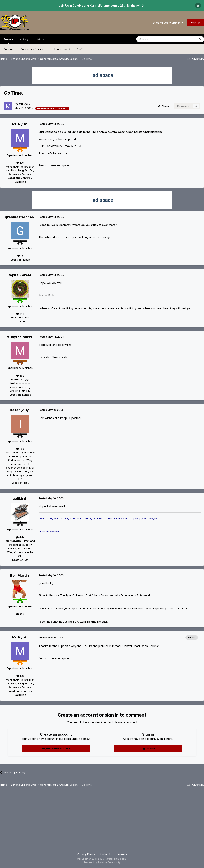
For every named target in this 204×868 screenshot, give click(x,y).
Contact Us (106, 854)
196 (20, 163)
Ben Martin (19, 575)
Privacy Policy (86, 854)
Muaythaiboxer (19, 337)
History (40, 39)
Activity (24, 39)
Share (164, 106)
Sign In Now (148, 748)
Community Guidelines (34, 49)
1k (20, 256)
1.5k (20, 449)
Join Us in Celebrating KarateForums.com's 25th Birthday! (99, 6)
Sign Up (195, 22)
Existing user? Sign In (168, 23)
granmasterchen (19, 217)
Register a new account (56, 748)
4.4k (20, 537)
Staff (80, 49)
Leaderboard (62, 49)
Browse (8, 41)
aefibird (19, 499)
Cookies (122, 854)
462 (20, 614)
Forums (8, 49)
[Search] (156, 39)
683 (20, 376)
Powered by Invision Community (102, 862)
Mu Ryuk (24, 104)
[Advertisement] (102, 821)
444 (20, 314)
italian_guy (19, 410)
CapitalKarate (19, 275)
